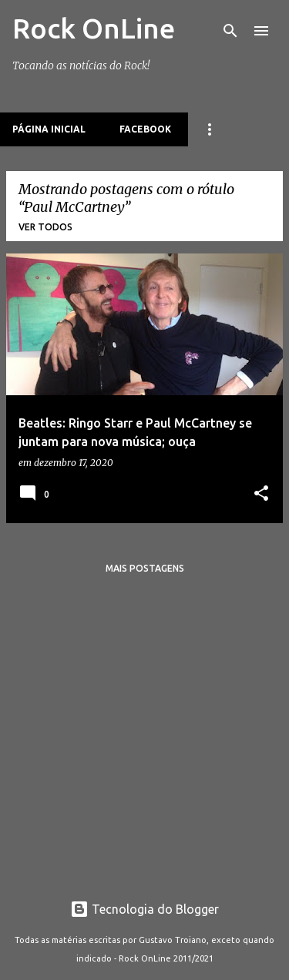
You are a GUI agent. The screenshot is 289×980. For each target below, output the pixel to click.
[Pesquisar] (230, 31)
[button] (261, 494)
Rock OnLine (94, 28)
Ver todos (45, 227)
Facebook (145, 129)
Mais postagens (145, 568)
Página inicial (49, 129)
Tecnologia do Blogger (144, 909)
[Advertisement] (144, 731)
